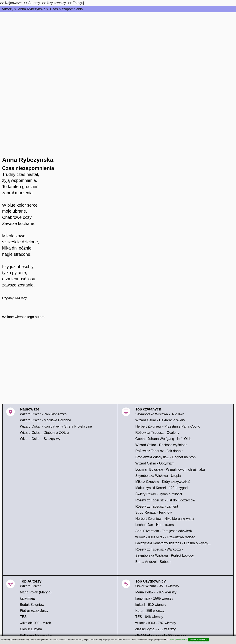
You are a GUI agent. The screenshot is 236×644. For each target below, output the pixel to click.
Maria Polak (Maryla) (36, 592)
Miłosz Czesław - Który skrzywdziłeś (163, 482)
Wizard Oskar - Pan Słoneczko (43, 414)
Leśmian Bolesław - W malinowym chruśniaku (170, 469)
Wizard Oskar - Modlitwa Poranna (45, 420)
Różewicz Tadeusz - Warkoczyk (159, 549)
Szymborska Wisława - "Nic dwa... (161, 414)
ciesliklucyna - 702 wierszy (156, 629)
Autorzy (7, 9)
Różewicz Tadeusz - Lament (157, 506)
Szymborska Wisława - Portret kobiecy (165, 556)
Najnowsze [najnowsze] (13, 3)
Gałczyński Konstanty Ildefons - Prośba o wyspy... (173, 543)
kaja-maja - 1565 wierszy (154, 598)
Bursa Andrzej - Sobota (153, 562)
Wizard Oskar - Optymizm (155, 463)
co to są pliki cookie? (177, 640)
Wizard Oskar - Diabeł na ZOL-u (44, 433)
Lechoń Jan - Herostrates (155, 525)
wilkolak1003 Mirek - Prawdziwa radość (165, 537)
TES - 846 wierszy (149, 617)
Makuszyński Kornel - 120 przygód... (163, 488)
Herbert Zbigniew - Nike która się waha (165, 519)
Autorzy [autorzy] (34, 3)
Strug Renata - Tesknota (154, 512)
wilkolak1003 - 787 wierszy (156, 623)
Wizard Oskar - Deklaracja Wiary (160, 420)
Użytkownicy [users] (56, 3)
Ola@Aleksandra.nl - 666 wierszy (161, 635)
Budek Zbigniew (32, 605)
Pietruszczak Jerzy (34, 611)
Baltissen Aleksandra (36, 635)
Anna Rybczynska (32, 9)
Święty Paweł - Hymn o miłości (159, 494)
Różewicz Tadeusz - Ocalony (157, 433)
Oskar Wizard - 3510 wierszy (157, 586)
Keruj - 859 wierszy (150, 611)
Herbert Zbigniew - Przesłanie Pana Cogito (168, 426)
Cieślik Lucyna (31, 629)
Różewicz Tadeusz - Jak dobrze (160, 451)
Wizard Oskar (30, 586)
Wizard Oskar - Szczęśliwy (40, 439)
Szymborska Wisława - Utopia (158, 476)
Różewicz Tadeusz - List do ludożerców (165, 500)
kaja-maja (27, 598)
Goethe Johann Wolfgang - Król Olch (163, 439)
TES (23, 617)
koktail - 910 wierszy (151, 605)
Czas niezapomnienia (66, 9)
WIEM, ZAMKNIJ (198, 640)
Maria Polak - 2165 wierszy (156, 592)
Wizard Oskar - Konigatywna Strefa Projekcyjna (56, 426)
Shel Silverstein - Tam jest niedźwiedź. (165, 531)
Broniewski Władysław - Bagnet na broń (166, 457)
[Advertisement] (118, 44)
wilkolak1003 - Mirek (35, 623)
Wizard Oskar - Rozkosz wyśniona (162, 445)
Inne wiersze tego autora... (27, 317)
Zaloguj (78, 3)
